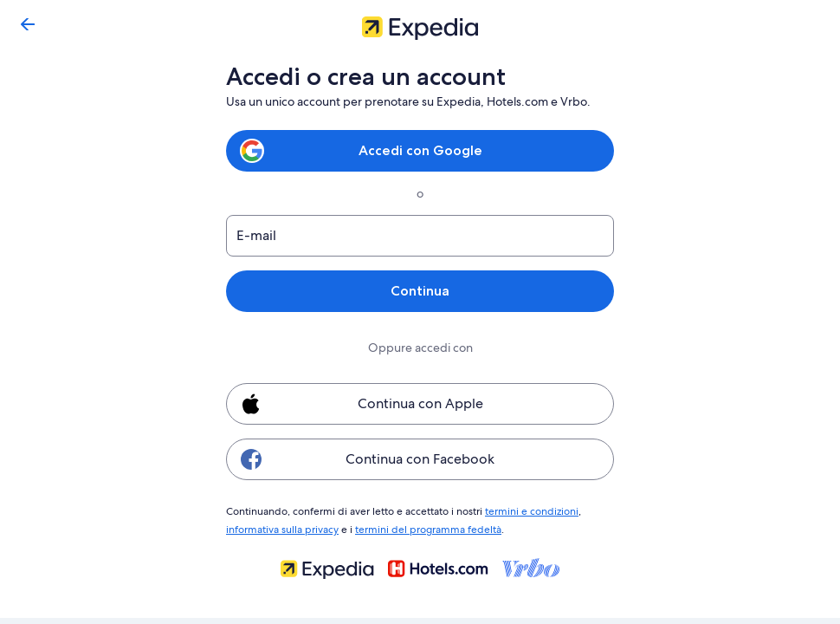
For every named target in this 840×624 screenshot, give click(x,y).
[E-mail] (420, 236)
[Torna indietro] (28, 24)
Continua (420, 291)
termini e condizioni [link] (523, 510)
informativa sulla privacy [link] (282, 527)
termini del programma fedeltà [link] (424, 527)
